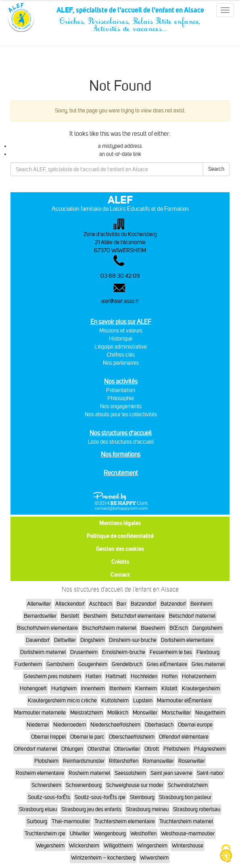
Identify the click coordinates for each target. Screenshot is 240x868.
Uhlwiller (80, 834)
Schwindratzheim (188, 785)
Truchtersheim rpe (45, 834)
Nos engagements (121, 406)
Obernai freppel (48, 737)
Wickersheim (84, 846)
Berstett (70, 616)
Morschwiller (176, 713)
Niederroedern (70, 725)
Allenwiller (39, 604)
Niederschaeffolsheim (115, 725)
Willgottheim (118, 846)
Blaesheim (153, 628)
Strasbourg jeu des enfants (91, 809)
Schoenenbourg (84, 785)
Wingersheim (152, 846)
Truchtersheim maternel (186, 821)
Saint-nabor (210, 773)
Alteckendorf (70, 604)
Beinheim (201, 604)
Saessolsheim (130, 773)
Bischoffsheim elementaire (47, 628)
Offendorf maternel (35, 749)
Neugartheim (210, 713)
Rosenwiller (192, 761)
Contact (120, 574)
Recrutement (121, 473)
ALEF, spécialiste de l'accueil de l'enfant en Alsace (130, 13)
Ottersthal (99, 749)
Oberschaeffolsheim (132, 737)
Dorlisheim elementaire (187, 640)
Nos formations (121, 454)
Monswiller (145, 713)
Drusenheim (84, 652)
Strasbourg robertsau (197, 809)
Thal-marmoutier (71, 821)
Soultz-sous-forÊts (49, 797)
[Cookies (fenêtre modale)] (226, 854)
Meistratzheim (87, 713)
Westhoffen (143, 834)
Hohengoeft (33, 688)
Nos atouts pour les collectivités (121, 414)
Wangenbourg (110, 834)
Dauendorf (38, 640)
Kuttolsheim (115, 701)
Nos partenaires (121, 363)
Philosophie (121, 398)
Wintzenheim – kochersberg (103, 858)
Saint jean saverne (171, 773)
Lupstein (143, 701)
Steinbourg (142, 797)
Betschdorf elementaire (138, 616)
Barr (121, 604)
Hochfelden (144, 676)
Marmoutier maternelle (40, 713)
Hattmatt (116, 676)
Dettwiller (65, 640)
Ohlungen (72, 749)
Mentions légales (120, 523)
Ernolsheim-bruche (124, 652)
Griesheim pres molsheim (52, 676)
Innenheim (93, 688)
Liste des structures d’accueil (121, 442)
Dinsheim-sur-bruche (133, 640)
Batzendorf (143, 604)
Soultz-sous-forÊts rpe (100, 797)
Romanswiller (158, 761)
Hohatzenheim (199, 676)
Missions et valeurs (121, 331)
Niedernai (38, 725)
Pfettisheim (176, 749)
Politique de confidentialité (120, 536)
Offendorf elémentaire (184, 737)
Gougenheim (93, 664)
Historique (121, 339)
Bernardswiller (40, 616)
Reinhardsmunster (84, 761)
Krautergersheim (201, 688)
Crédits (120, 562)
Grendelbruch (127, 664)
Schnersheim (46, 785)
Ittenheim (120, 688)
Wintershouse (188, 846)
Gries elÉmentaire (167, 664)
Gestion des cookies (120, 549)
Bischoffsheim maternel (109, 628)
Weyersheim (50, 846)
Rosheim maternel (89, 773)
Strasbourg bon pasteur (185, 797)
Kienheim (146, 688)
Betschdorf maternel (192, 616)
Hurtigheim (64, 688)
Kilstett (169, 688)
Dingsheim (92, 640)
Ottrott (152, 749)
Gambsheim (60, 664)
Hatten (93, 676)
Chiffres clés (121, 355)
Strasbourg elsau (38, 809)
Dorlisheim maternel (43, 652)
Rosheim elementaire (40, 773)
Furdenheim (28, 664)
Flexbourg (208, 652)
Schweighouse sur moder (135, 785)
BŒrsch (179, 628)
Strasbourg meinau (147, 809)
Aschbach (101, 604)
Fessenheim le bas (171, 652)
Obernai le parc (87, 737)
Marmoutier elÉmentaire (184, 701)
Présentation (121, 390)
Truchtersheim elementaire (125, 821)
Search (216, 169)
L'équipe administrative (121, 347)
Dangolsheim (207, 628)
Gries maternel (208, 664)
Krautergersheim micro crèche (62, 701)
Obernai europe (195, 725)
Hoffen (170, 676)
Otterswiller (127, 749)
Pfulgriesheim (210, 749)
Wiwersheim (154, 858)
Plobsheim (46, 761)
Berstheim (95, 616)
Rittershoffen (124, 761)
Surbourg (37, 821)
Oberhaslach (159, 725)
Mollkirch (118, 713)
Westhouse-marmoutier (188, 834)
